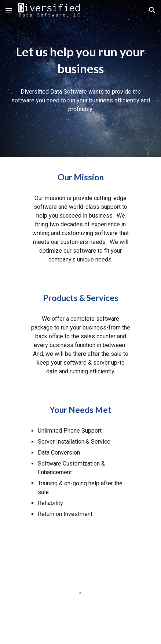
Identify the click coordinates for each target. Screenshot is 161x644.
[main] (80, 60)
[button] (9, 10)
